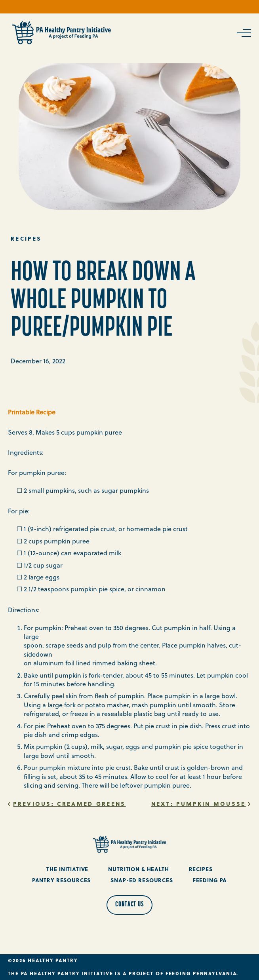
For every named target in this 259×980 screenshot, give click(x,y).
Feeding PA (210, 880)
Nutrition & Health (138, 869)
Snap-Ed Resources (142, 880)
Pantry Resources (62, 880)
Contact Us (129, 905)
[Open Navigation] (243, 33)
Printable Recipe (32, 412)
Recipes (201, 869)
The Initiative (67, 869)
